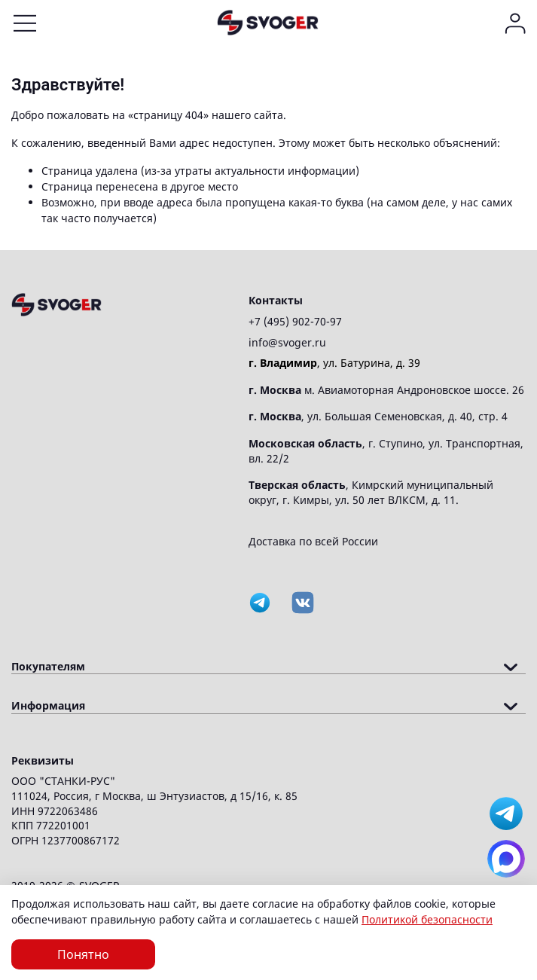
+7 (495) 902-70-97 (295, 321)
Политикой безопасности (427, 919)
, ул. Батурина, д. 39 (334, 363)
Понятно (83, 954)
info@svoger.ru (287, 342)
